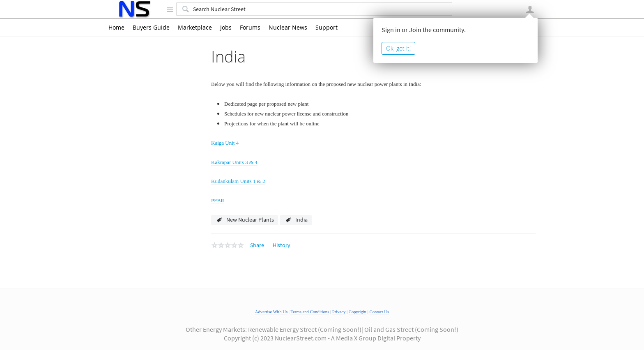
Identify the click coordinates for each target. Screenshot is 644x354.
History (282, 245)
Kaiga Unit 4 (149, 136)
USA (128, 265)
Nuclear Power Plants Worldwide (154, 287)
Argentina (134, 71)
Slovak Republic (142, 222)
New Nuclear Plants (250, 220)
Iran (128, 179)
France (131, 114)
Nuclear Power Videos (141, 297)
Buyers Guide (151, 28)
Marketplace (195, 28)
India (129, 125)
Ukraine (132, 255)
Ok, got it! (398, 48)
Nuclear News (288, 28)
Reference (126, 319)
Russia (130, 211)
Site (170, 9)
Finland (132, 104)
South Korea (138, 233)
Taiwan (131, 243)
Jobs (226, 28)
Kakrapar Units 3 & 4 (159, 146)
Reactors (125, 308)
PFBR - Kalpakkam (157, 168)
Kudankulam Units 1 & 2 (164, 157)
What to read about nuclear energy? (152, 333)
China (129, 93)
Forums (250, 28)
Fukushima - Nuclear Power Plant (155, 276)
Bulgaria (132, 82)
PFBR (218, 200)
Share (257, 245)
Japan (130, 190)
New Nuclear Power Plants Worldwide (146, 56)
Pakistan (133, 201)
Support (327, 28)
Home (116, 28)
